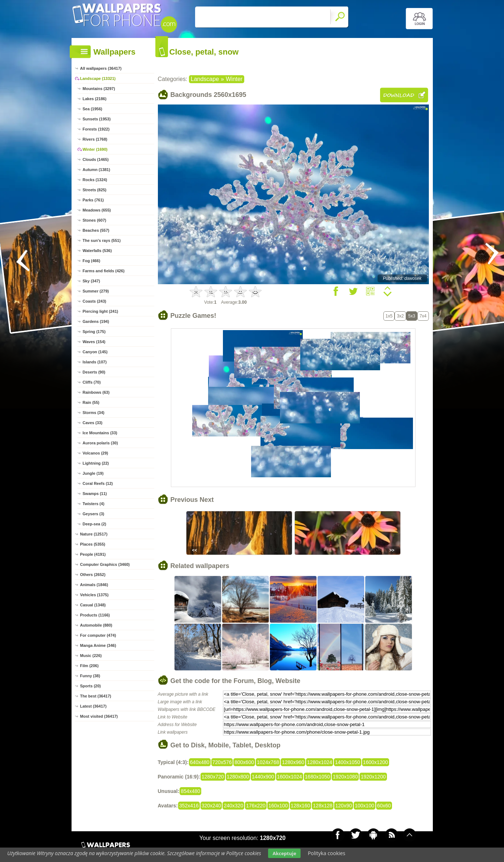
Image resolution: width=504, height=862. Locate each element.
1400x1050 (347, 762)
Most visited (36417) (99, 716)
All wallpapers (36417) (101, 68)
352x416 (189, 806)
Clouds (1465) (96, 159)
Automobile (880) (96, 625)
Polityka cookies (327, 853)
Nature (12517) (94, 534)
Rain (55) (91, 402)
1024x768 (268, 762)
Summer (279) (96, 291)
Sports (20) (91, 686)
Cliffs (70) (92, 382)
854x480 (190, 791)
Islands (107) (95, 362)
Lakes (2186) (95, 99)
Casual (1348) (93, 605)
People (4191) (93, 554)
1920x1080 (345, 777)
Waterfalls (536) (97, 251)
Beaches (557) (96, 230)
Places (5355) (93, 544)
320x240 (211, 806)
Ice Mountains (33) (100, 433)
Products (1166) (95, 615)
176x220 (256, 806)
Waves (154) (94, 342)
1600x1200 (376, 762)
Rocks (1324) (95, 180)
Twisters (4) (94, 504)
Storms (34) (94, 413)
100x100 (365, 806)
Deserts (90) (94, 372)
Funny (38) (90, 676)
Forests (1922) (96, 129)
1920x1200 (373, 777)
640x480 (200, 762)
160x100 (278, 806)
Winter (234, 79)
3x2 (400, 316)
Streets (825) (95, 190)
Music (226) (91, 656)
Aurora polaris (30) (100, 443)
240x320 (233, 806)
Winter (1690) (95, 149)
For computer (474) (98, 635)
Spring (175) (94, 332)
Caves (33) (93, 423)
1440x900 (263, 777)
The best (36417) (96, 696)
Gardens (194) (96, 321)
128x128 (323, 806)
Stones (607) (94, 220)
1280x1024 (320, 762)
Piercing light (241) (100, 311)
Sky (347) (91, 281)
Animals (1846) (94, 585)
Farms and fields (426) (104, 271)
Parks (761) (93, 200)
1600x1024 (290, 777)
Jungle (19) (93, 473)
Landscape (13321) (98, 78)
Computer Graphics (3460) (105, 564)
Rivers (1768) (95, 139)
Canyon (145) (95, 352)
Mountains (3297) (99, 89)
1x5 (389, 316)
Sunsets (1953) (97, 119)
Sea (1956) (92, 109)
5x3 (412, 316)
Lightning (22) (96, 463)
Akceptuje (284, 853)
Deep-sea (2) (94, 524)
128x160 (301, 806)
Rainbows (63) (96, 392)
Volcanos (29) (96, 453)
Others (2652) (93, 575)
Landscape (205, 79)
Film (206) (89, 666)
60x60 (384, 806)
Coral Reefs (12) (98, 483)
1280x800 (238, 777)
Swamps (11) (95, 494)
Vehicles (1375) (94, 595)
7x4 (423, 316)
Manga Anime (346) (98, 645)
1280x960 (293, 762)
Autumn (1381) (96, 170)
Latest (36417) (93, 706)
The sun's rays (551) (102, 240)
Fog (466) (92, 261)
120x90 (344, 806)
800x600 (244, 762)
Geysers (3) (94, 514)
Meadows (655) (97, 210)
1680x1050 (317, 777)
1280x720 (213, 777)
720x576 (222, 762)
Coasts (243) (94, 301)
